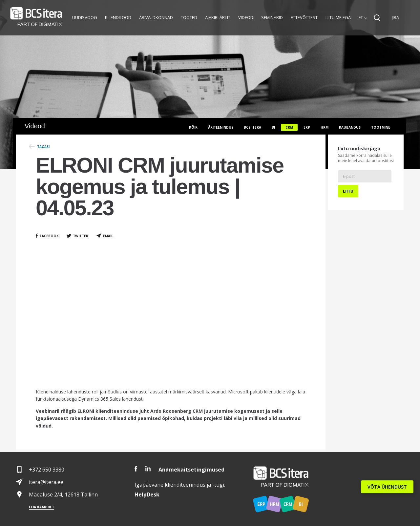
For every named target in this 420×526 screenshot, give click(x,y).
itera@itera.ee (46, 482)
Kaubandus (350, 127)
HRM (325, 127)
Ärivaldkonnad (156, 17)
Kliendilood (118, 17)
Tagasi (43, 147)
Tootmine (381, 127)
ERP (307, 127)
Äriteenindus (221, 127)
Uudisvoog (85, 17)
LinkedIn (148, 469)
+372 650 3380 (47, 470)
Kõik (193, 127)
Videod (246, 17)
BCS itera (252, 127)
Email (108, 236)
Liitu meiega (338, 17)
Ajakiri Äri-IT (218, 17)
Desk (147, 494)
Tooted (189, 17)
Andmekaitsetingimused (191, 470)
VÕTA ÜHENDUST (387, 487)
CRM (289, 127)
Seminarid (272, 17)
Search (377, 18)
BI (273, 127)
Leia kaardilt (42, 507)
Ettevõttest (304, 17)
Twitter (81, 236)
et (361, 18)
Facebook (49, 236)
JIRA (395, 17)
